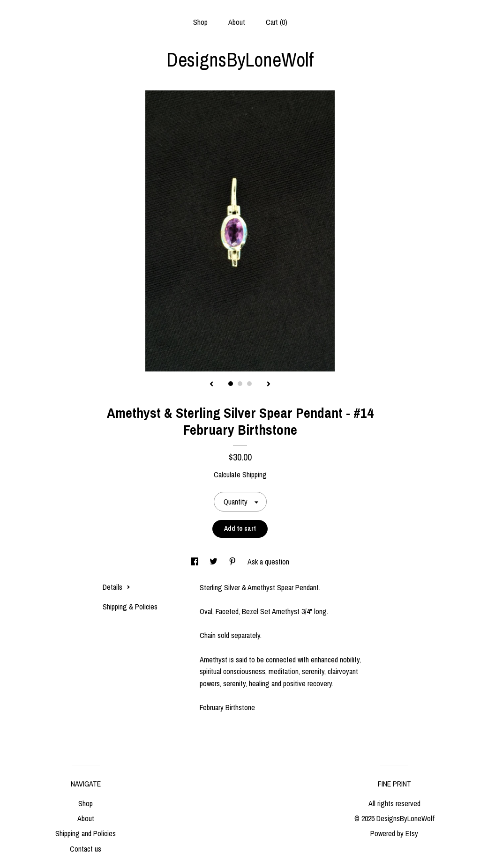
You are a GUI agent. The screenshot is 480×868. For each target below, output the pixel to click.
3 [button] (249, 384)
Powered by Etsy (394, 833)
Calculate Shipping (240, 475)
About (237, 22)
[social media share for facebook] (195, 562)
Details (116, 587)
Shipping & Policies (130, 607)
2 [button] (240, 384)
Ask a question (268, 562)
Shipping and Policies (86, 833)
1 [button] (231, 384)
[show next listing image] (269, 385)
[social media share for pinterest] (233, 562)
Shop (200, 22)
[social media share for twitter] (214, 562)
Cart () (277, 22)
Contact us (86, 849)
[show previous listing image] (211, 385)
